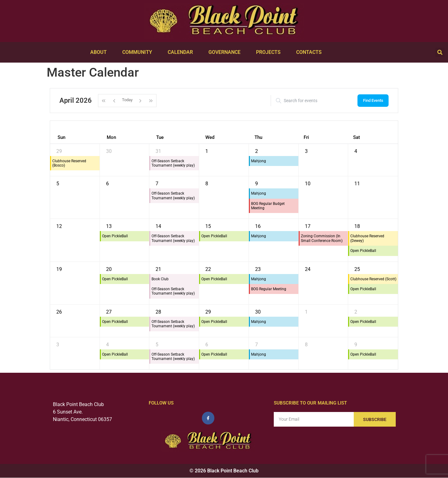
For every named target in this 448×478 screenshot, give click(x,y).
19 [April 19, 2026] (59, 269)
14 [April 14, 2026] (158, 226)
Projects (270, 52)
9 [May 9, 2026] (356, 345)
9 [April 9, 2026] (257, 184)
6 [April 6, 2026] (107, 184)
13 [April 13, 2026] (109, 226)
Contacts (310, 52)
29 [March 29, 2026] (59, 151)
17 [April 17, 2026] (308, 226)
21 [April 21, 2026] (158, 269)
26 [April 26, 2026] (59, 312)
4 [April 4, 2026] (356, 151)
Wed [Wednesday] (210, 137)
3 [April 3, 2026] (306, 151)
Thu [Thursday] (258, 137)
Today (127, 100)
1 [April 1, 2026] (207, 151)
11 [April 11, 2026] (357, 184)
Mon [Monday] (111, 137)
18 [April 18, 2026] (357, 226)
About (100, 52)
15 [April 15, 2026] (208, 226)
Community (139, 52)
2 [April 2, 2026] (257, 151)
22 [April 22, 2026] (208, 269)
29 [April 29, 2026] (208, 312)
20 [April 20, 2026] (109, 269)
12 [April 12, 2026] (59, 226)
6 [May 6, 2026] (207, 345)
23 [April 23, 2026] (258, 269)
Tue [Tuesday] (160, 137)
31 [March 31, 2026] (158, 151)
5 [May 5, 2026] (157, 345)
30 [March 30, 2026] (109, 151)
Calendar (182, 52)
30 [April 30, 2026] (258, 312)
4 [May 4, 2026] (107, 345)
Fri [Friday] (306, 137)
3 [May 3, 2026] (58, 345)
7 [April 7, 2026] (157, 184)
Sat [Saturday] (357, 137)
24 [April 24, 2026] (308, 269)
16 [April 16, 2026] (258, 226)
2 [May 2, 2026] (356, 312)
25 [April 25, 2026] (357, 269)
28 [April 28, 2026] (158, 312)
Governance (226, 52)
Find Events (373, 100)
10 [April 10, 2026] (308, 184)
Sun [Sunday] (61, 137)
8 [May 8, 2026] (306, 345)
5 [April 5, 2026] (58, 184)
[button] (440, 52)
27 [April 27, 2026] (109, 312)
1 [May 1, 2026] (306, 312)
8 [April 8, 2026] (207, 184)
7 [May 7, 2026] (257, 345)
